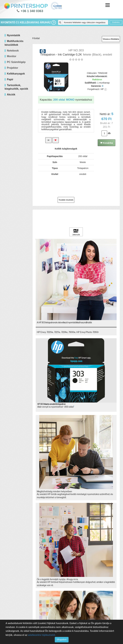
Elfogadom (62, 640)
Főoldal (36, 38)
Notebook (13, 51)
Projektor (12, 68)
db (109, 133)
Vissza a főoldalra (111, 39)
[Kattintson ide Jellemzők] (76, 232)
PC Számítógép (16, 62)
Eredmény (116, 22)
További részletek (66, 200)
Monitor (12, 56)
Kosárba (107, 143)
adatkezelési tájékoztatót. (42, 635)
